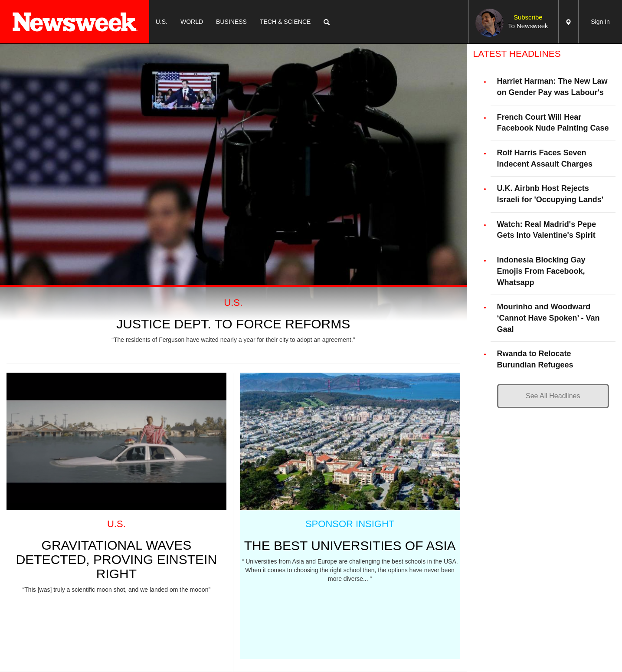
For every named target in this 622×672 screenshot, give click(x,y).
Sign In (600, 22)
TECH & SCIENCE (285, 22)
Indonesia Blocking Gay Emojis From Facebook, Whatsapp (541, 271)
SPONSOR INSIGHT (350, 524)
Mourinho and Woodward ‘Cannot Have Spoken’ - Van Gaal (548, 318)
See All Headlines (553, 396)
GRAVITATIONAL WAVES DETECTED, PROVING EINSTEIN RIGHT (116, 559)
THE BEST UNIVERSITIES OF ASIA (350, 546)
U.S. (162, 22)
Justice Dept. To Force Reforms (233, 324)
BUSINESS (231, 22)
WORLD (192, 22)
